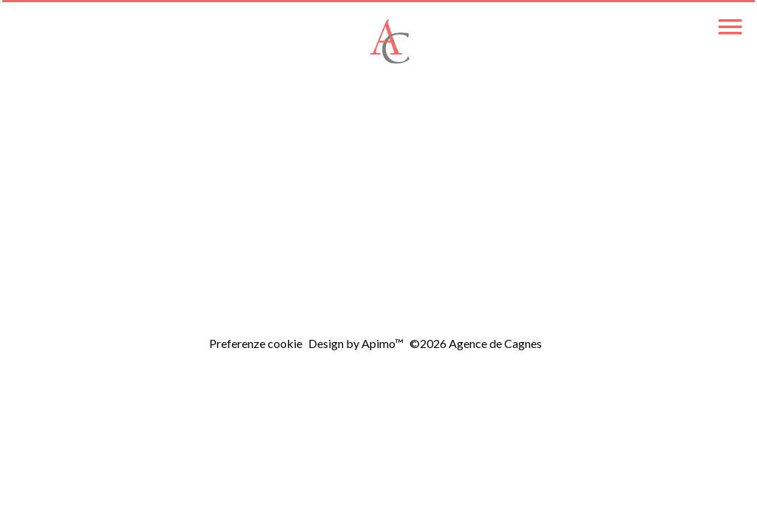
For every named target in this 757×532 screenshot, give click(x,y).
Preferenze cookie (256, 343)
